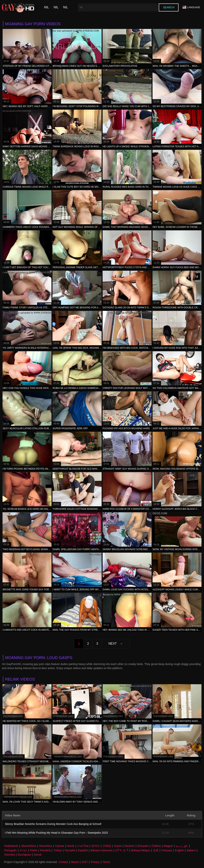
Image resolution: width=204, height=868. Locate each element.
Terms (106, 862)
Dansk (38, 855)
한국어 (96, 846)
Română (45, 850)
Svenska (10, 855)
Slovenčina (46, 846)
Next (113, 644)
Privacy (95, 862)
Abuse (75, 862)
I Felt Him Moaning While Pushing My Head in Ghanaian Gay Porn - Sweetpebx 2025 (56, 833)
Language (191, 7)
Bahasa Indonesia (101, 850)
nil (47, 7)
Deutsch (129, 846)
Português (10, 850)
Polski (34, 850)
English (179, 850)
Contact (63, 862)
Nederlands (11, 846)
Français (167, 850)
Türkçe (58, 850)
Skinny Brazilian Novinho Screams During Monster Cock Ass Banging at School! (53, 824)
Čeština (156, 846)
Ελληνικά (143, 846)
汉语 (156, 850)
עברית (23, 850)
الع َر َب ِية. (182, 846)
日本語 (107, 846)
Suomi (118, 846)
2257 (85, 862)
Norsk (71, 846)
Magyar (168, 846)
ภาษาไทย (83, 846)
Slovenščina (29, 846)
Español (83, 850)
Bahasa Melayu (141, 850)
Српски (60, 846)
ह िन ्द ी (122, 850)
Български (24, 855)
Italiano (191, 850)
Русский (70, 850)
